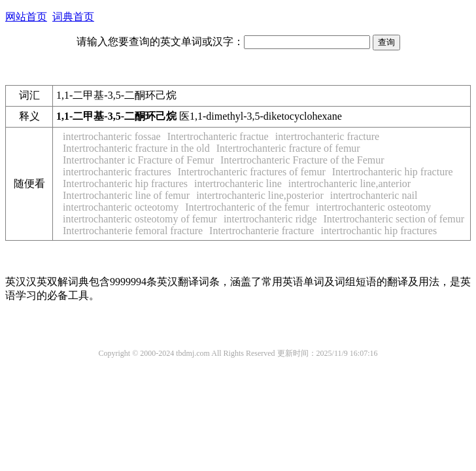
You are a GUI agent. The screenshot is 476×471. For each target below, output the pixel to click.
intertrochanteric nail (374, 195)
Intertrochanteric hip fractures (125, 183)
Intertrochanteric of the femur (247, 207)
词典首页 (73, 17)
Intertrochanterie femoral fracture (133, 231)
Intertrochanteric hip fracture (393, 172)
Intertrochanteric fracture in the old (136, 148)
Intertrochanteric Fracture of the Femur (302, 160)
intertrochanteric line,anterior (349, 183)
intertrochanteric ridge (270, 219)
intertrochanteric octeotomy (121, 207)
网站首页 (26, 17)
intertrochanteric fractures (117, 172)
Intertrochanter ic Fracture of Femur (138, 160)
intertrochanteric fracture (327, 136)
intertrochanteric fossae (112, 136)
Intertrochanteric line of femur (126, 195)
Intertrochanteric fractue (218, 136)
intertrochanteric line (238, 183)
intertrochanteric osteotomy (373, 207)
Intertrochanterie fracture (262, 231)
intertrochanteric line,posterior (260, 195)
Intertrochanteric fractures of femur (252, 172)
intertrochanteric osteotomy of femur (140, 219)
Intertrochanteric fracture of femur (288, 148)
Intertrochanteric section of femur (394, 219)
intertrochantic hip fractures (379, 231)
